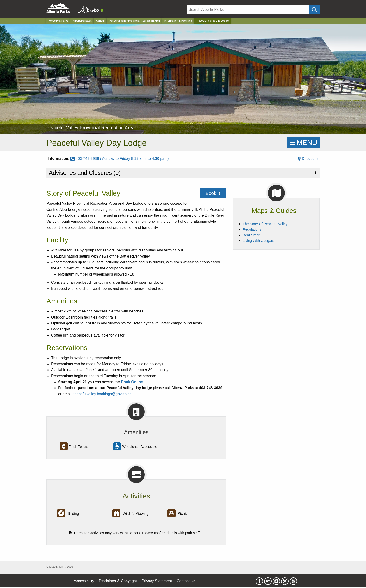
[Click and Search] (314, 10)
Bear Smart (252, 235)
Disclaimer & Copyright (118, 581)
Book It (213, 193)
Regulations (252, 229)
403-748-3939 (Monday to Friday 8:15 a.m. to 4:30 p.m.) (120, 159)
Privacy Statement (157, 581)
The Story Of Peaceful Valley (265, 224)
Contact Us (186, 581)
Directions (308, 159)
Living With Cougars (258, 241)
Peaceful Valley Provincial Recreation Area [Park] (134, 21)
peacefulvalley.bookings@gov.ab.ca (102, 394)
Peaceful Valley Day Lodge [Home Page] (213, 21)
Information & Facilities (178, 21)
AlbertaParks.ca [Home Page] (82, 21)
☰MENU (303, 142)
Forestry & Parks (59, 21)
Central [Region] (100, 21)
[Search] (248, 10)
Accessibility (84, 581)
